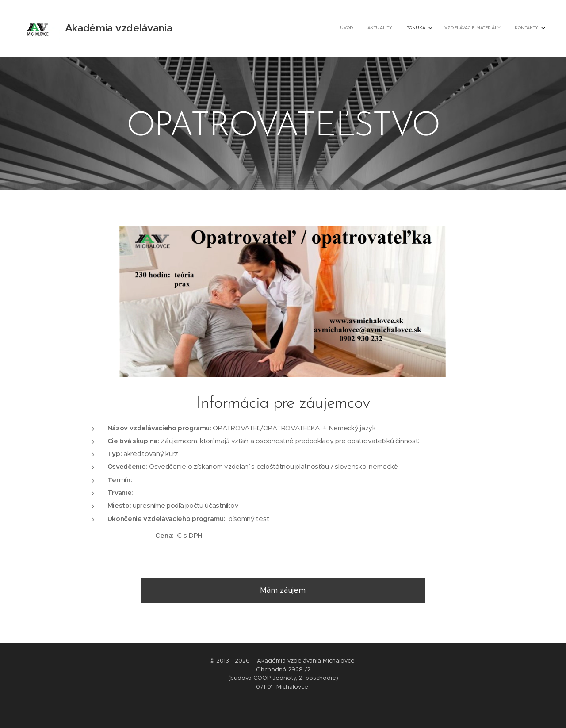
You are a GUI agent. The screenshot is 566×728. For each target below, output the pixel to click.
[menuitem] (480, 29)
